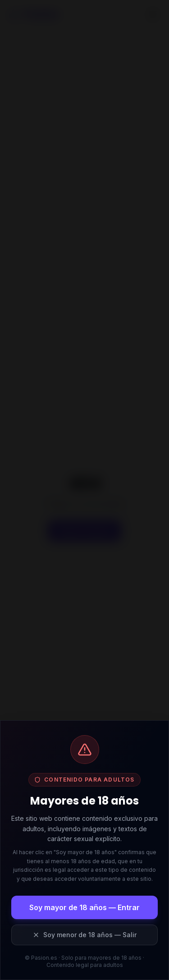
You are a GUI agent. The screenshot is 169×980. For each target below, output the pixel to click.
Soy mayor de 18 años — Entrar (84, 907)
